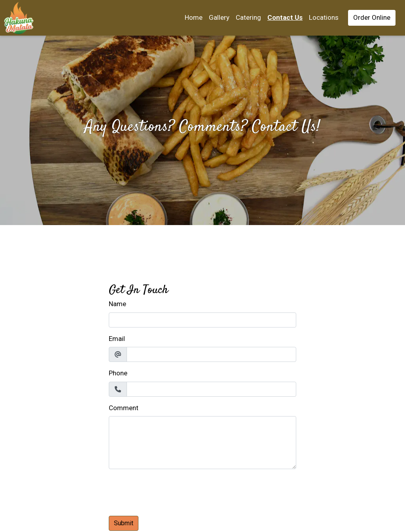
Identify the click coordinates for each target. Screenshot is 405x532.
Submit (124, 523)
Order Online (372, 17)
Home (194, 17)
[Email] (211, 354)
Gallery (219, 17)
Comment (124, 408)
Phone (118, 373)
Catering (248, 17)
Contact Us (285, 17)
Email (117, 339)
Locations (324, 17)
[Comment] (202, 443)
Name (117, 304)
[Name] (202, 320)
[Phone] (211, 389)
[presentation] (169, 491)
